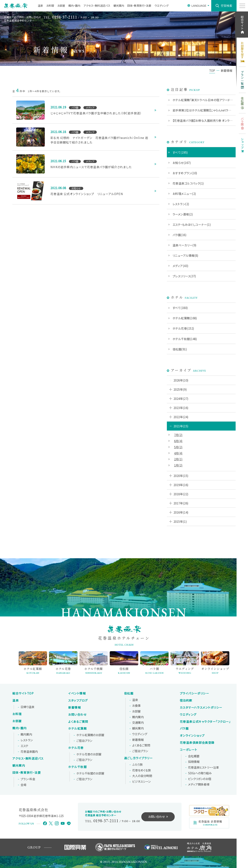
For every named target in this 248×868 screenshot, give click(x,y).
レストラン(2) (181, 204)
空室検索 (226, 6)
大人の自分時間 (142, 776)
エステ (24, 746)
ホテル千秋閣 (77, 767)
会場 (23, 785)
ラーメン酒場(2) (183, 214)
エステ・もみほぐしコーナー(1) (192, 224)
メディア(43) (181, 266)
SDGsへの (200, 773)
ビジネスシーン (141, 782)
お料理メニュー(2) (184, 194)
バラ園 (184, 728)
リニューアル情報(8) (186, 255)
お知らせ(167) (182, 163)
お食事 (136, 706)
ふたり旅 (137, 765)
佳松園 (129, 693)
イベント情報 (77, 693)
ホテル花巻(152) (183, 328)
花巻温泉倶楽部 (197, 743)
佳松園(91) (180, 349)
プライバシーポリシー (194, 693)
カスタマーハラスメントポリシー (201, 707)
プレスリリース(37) (184, 276)
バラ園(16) (180, 235)
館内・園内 (74, 6)
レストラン (27, 740)
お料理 (50, 6)
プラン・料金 (28, 779)
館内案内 (26, 734)
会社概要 (194, 756)
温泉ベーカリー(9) (185, 245)
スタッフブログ (78, 700)
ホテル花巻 (76, 748)
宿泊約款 (186, 700)
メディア (199, 784)
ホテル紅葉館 (77, 728)
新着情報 (74, 707)
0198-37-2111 (65, 17)
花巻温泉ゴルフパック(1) (188, 183)
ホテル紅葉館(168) (185, 318)
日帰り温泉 (27, 707)
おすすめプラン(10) (185, 173)
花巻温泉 (205, 722)
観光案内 (119, 6)
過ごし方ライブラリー (138, 758)
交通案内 (138, 723)
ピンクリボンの (200, 779)
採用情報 (194, 762)
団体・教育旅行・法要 (139, 6)
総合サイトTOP (23, 693)
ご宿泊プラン (84, 741)
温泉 (40, 6)
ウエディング (162, 6)
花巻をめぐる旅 (142, 770)
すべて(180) (180, 308)
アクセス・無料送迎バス (97, 6)
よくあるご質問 (78, 722)
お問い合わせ (77, 715)
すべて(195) (180, 152)
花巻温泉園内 (29, 752)
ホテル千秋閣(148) (185, 339)
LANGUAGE (199, 6)
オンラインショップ (192, 736)
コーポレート (189, 750)
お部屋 (61, 6)
